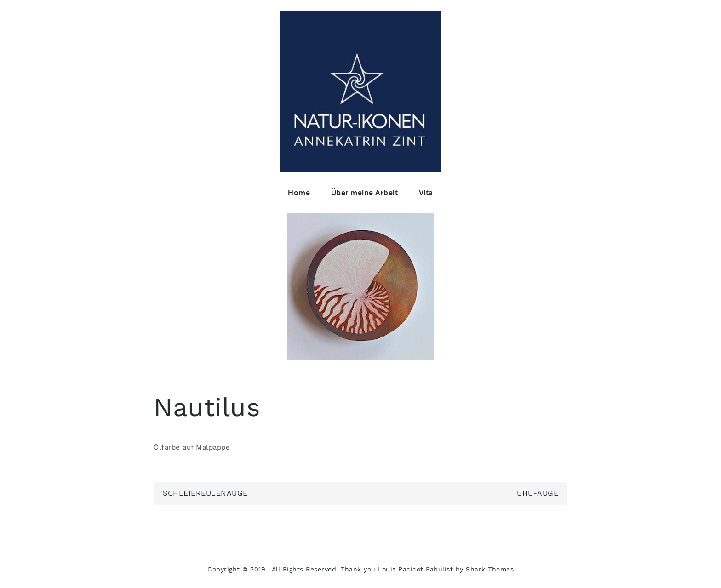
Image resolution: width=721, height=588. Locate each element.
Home (299, 193)
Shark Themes (490, 569)
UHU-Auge (538, 493)
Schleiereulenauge (205, 493)
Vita (426, 193)
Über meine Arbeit (365, 193)
